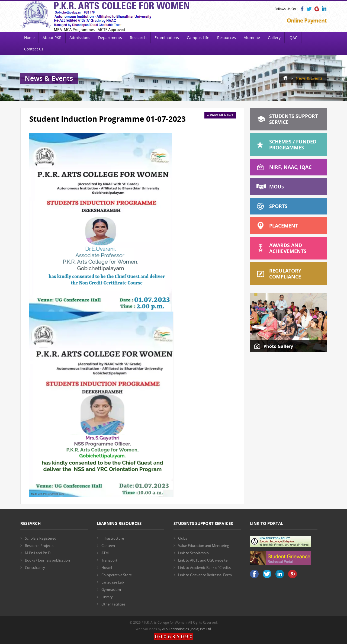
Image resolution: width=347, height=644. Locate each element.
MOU (277, 187)
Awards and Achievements (288, 248)
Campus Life (198, 38)
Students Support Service (293, 119)
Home (29, 38)
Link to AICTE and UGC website (203, 560)
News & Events (309, 78)
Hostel (107, 568)
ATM (105, 553)
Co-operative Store (117, 575)
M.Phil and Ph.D (38, 553)
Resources (226, 38)
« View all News (220, 115)
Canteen (108, 546)
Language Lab (113, 582)
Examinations (167, 38)
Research (138, 38)
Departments (110, 38)
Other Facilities (113, 604)
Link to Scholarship (193, 553)
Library (107, 597)
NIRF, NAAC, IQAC (290, 167)
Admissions (80, 38)
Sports (278, 206)
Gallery (274, 38)
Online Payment (307, 20)
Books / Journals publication (47, 560)
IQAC (293, 38)
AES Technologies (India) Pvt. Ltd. (187, 629)
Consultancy (35, 568)
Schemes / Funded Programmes (293, 145)
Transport (109, 560)
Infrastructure (113, 538)
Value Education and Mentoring (204, 546)
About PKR (52, 38)
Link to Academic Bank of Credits (204, 568)
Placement (284, 226)
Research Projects (39, 546)
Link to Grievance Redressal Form (205, 575)
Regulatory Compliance (285, 274)
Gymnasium (111, 589)
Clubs (183, 538)
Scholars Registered (41, 538)
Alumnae (252, 38)
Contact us (34, 49)
